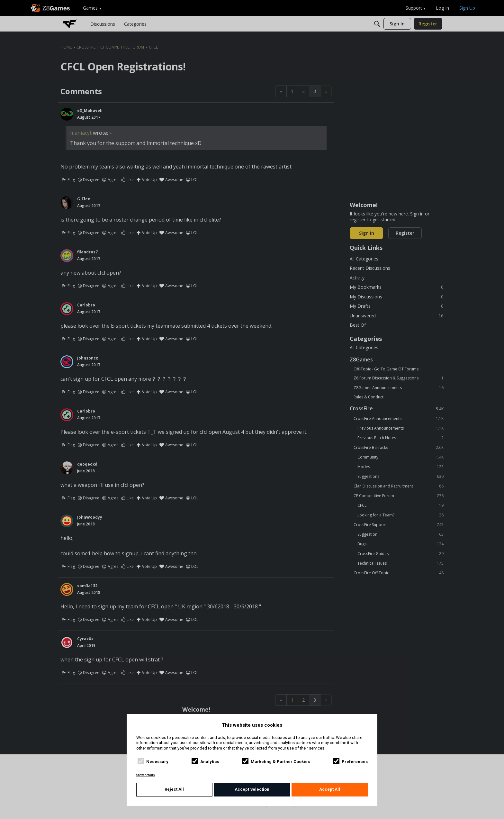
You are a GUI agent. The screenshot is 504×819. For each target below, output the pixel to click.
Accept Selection (252, 789)
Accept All (330, 789)
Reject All (174, 789)
